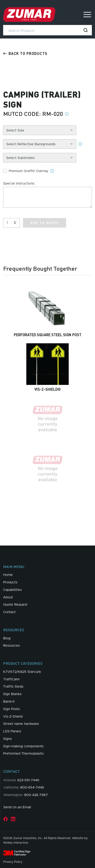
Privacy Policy (13, 862)
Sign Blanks (12, 694)
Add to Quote (45, 223)
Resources (11, 646)
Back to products (25, 53)
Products (10, 582)
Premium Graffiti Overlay (28, 171)
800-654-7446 (32, 787)
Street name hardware (21, 724)
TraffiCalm (11, 679)
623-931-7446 (28, 780)
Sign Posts (11, 709)
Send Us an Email (17, 807)
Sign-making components (23, 746)
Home (8, 575)
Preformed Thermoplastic (24, 754)
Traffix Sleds (13, 687)
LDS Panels (12, 731)
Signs (7, 739)
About (8, 597)
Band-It (9, 702)
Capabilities (12, 590)
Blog (7, 638)
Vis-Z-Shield (13, 717)
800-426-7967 (36, 795)
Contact (9, 612)
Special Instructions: (19, 184)
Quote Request (15, 605)
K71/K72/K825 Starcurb (22, 672)
